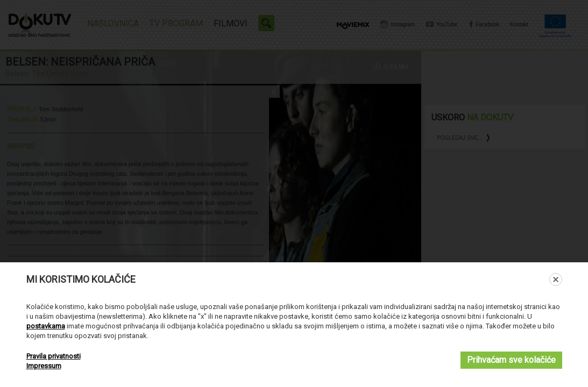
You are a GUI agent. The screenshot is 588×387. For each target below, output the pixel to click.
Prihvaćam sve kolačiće (511, 360)
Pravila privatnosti (54, 356)
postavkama (46, 326)
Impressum (44, 366)
